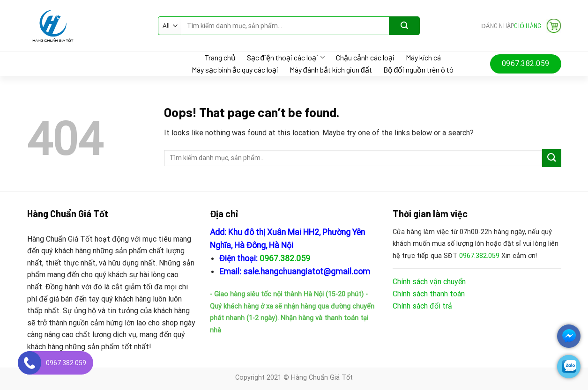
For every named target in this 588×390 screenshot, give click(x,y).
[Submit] (405, 26)
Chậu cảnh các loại (365, 58)
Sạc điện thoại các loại (286, 57)
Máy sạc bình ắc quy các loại (235, 70)
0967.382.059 (285, 258)
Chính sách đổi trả (422, 306)
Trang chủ (220, 58)
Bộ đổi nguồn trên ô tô (419, 70)
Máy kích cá (423, 58)
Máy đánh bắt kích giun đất (331, 70)
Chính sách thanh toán (429, 294)
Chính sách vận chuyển (429, 282)
